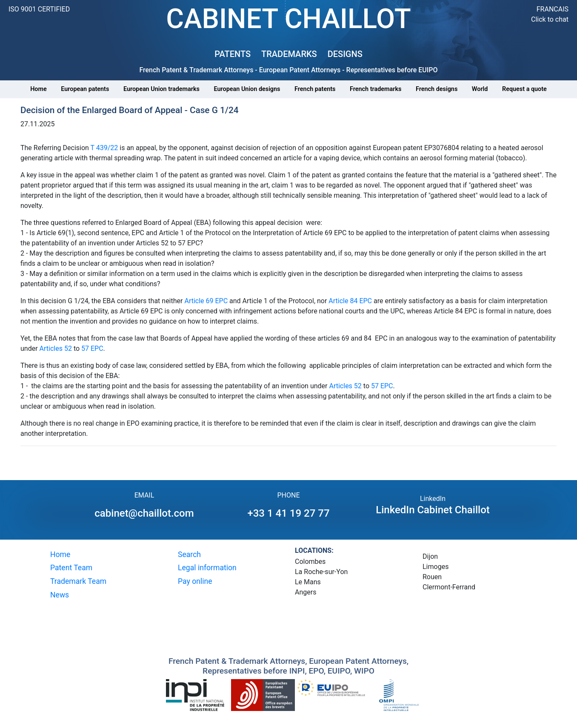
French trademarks (376, 89)
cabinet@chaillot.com (144, 513)
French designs (437, 89)
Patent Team (71, 568)
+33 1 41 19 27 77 (288, 513)
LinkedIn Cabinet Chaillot (433, 510)
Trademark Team (78, 581)
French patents (315, 89)
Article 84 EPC (350, 301)
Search (189, 555)
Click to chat (550, 19)
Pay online (195, 581)
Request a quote (524, 89)
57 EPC (92, 348)
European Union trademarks (161, 89)
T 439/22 (104, 148)
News (60, 595)
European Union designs (247, 89)
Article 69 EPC (207, 301)
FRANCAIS (553, 9)
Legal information (207, 568)
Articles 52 (56, 348)
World (480, 89)
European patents (85, 89)
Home (39, 89)
